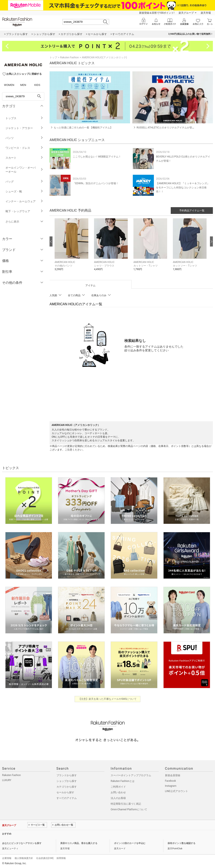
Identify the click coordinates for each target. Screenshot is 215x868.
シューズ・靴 (24, 191)
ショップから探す (67, 781)
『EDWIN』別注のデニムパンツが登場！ (96, 183)
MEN (23, 85)
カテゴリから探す (67, 787)
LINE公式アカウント (177, 791)
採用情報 (61, 858)
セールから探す (65, 792)
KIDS (37, 85)
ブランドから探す (67, 775)
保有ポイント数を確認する (181, 843)
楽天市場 (206, 13)
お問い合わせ (118, 792)
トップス (24, 118)
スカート (24, 158)
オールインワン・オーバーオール (24, 170)
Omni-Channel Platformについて (129, 809)
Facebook (171, 781)
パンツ (24, 138)
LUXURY (7, 780)
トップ (53, 57)
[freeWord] (23, 96)
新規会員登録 (173, 775)
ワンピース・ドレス (24, 148)
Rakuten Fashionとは (123, 781)
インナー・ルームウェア (24, 201)
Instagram (171, 786)
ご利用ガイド (118, 787)
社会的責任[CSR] (45, 858)
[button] (72, 248)
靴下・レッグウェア (24, 211)
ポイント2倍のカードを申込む (130, 843)
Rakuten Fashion (69, 57)
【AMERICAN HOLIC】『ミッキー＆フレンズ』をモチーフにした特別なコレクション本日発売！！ (183, 187)
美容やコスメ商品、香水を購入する (79, 843)
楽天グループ (186, 13)
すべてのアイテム (67, 798)
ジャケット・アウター (24, 128)
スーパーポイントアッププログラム (131, 775)
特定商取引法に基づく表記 (126, 804)
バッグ (24, 182)
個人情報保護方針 (24, 858)
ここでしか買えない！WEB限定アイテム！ (97, 157)
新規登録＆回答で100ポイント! (157, 13)
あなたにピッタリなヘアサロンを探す (22, 843)
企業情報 (7, 858)
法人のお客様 (118, 798)
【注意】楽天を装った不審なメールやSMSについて (108, 699)
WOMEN (9, 85)
